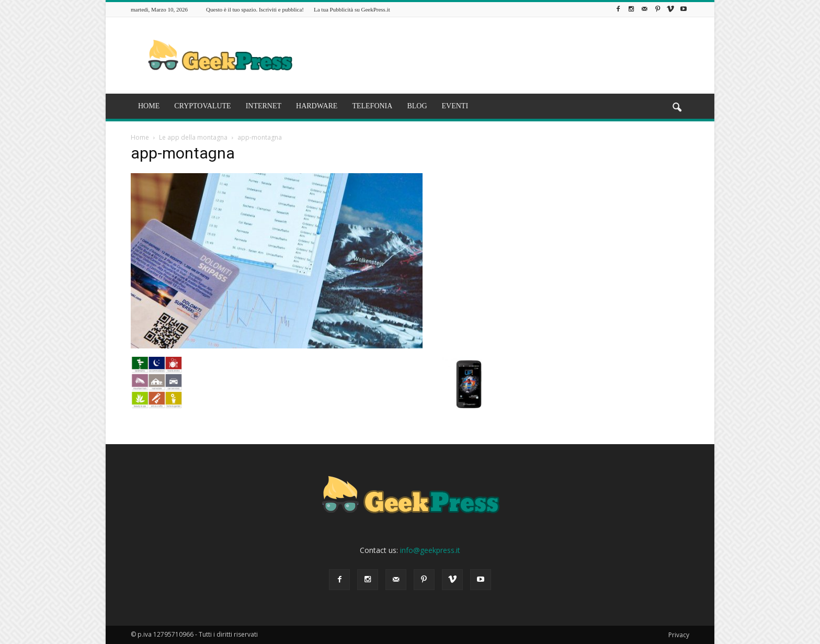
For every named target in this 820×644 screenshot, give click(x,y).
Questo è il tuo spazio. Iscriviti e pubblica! (255, 9)
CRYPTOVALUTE (202, 106)
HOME (149, 106)
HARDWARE (317, 106)
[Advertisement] (499, 55)
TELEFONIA (372, 106)
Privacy (679, 635)
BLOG (417, 106)
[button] (677, 108)
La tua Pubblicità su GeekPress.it (352, 9)
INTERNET (264, 106)
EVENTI (455, 106)
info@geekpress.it (430, 550)
